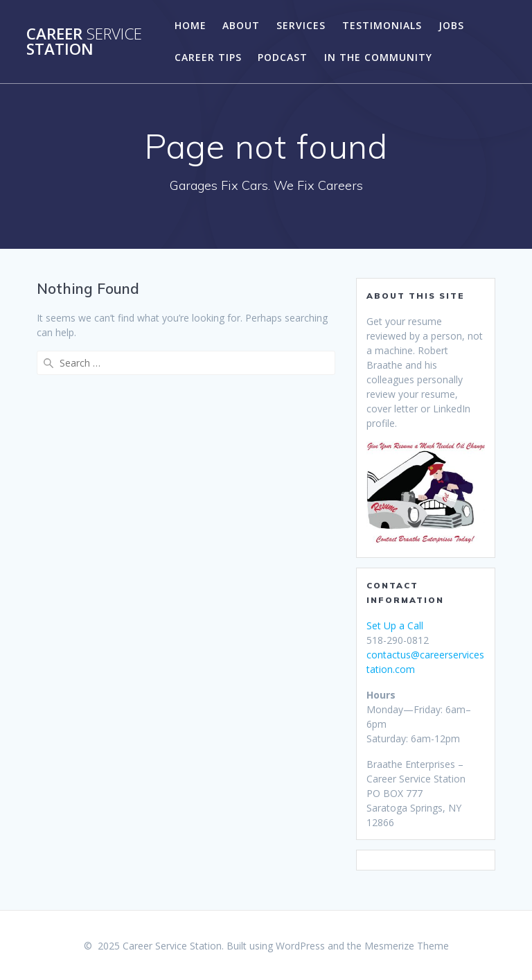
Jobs (451, 25)
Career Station (84, 42)
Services (301, 25)
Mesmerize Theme (407, 946)
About (241, 25)
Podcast (283, 57)
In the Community (378, 57)
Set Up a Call (395, 625)
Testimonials (382, 25)
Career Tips (208, 57)
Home (190, 25)
